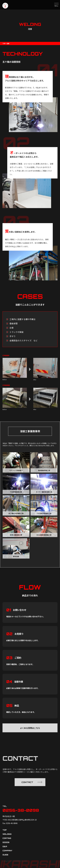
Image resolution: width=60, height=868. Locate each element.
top (5, 830)
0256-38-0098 (21, 810)
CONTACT (32, 782)
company (7, 851)
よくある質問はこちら (30, 728)
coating (7, 838)
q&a (5, 847)
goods (6, 843)
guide (5, 855)
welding (7, 834)
